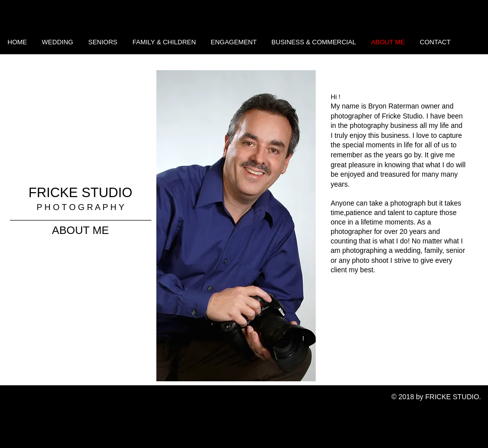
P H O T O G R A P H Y (80, 207)
